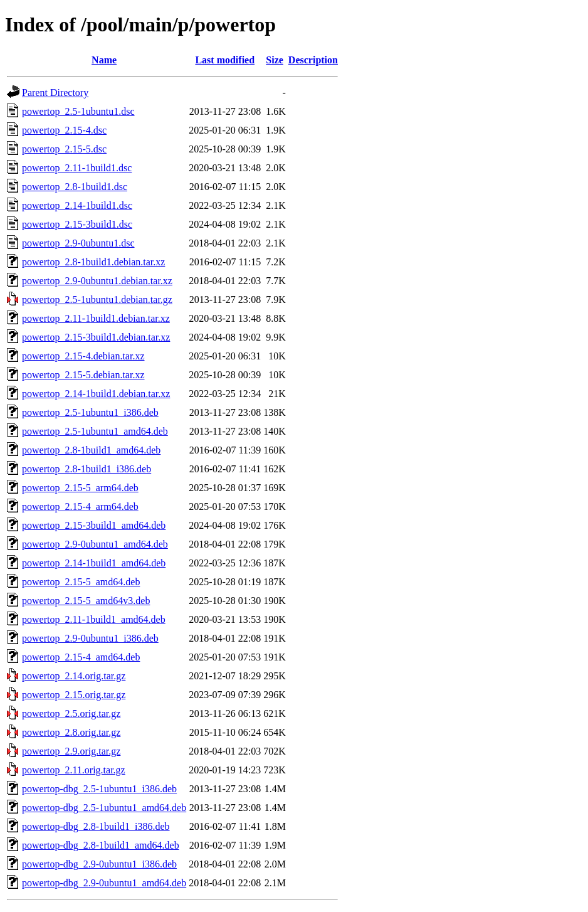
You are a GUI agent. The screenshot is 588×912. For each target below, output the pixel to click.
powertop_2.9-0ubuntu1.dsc (78, 243)
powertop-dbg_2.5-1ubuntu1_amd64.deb (104, 808)
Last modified (225, 60)
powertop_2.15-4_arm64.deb (80, 506)
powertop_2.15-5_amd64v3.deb (86, 601)
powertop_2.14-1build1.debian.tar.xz (96, 394)
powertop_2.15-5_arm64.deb (80, 488)
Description (313, 60)
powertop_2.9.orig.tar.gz (71, 751)
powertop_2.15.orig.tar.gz (74, 695)
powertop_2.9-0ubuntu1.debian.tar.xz (97, 281)
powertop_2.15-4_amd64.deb (81, 657)
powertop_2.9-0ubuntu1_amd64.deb (95, 544)
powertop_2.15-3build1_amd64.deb (94, 525)
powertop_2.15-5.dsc (64, 149)
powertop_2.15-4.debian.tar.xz (83, 356)
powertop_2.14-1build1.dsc (77, 205)
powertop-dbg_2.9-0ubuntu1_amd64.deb (104, 883)
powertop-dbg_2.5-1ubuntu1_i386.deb (99, 789)
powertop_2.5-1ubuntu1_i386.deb (90, 412)
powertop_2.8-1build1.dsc (75, 187)
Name (104, 60)
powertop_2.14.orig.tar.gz (74, 676)
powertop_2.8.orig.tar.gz (71, 732)
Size (275, 60)
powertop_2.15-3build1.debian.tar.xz (96, 337)
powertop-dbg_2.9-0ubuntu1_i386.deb (99, 864)
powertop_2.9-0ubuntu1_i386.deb (90, 638)
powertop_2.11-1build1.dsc (77, 168)
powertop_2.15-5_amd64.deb (81, 582)
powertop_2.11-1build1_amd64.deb (94, 619)
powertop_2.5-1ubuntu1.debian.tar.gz (97, 300)
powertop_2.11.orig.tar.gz (74, 770)
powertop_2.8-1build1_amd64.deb (91, 450)
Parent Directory (55, 93)
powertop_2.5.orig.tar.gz (71, 713)
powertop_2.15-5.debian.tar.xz (83, 375)
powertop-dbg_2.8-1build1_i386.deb (96, 826)
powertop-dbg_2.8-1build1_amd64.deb (101, 845)
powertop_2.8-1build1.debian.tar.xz (93, 262)
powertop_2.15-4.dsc (64, 130)
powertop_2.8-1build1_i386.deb (87, 469)
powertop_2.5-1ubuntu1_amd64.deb (95, 431)
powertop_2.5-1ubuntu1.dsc (78, 111)
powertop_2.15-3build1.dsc (77, 224)
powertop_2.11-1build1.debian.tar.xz (96, 318)
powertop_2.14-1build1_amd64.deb (94, 563)
